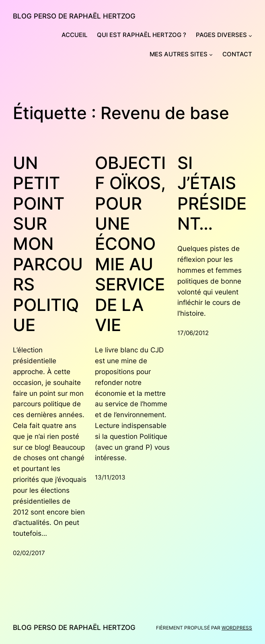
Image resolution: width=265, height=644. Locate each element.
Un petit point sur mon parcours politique (48, 244)
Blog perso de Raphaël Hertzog (74, 16)
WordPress (237, 628)
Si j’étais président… (212, 193)
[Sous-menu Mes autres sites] (211, 55)
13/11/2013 (110, 477)
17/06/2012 (193, 333)
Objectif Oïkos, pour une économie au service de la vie (130, 244)
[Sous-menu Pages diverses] (250, 36)
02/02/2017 (29, 553)
